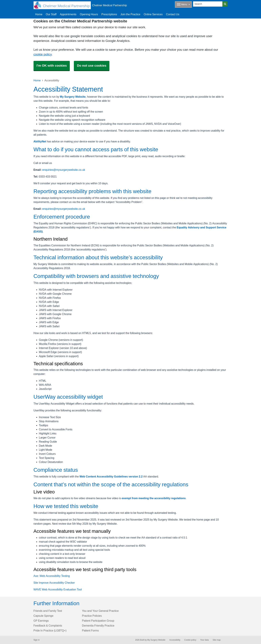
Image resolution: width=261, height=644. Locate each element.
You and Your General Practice (100, 611)
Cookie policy (190, 640)
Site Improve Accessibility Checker (54, 583)
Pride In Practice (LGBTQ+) (50, 630)
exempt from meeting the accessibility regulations (154, 498)
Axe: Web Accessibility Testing (52, 576)
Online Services (153, 14)
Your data (205, 640)
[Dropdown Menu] (183, 4)
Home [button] (39, 14)
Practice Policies (92, 616)
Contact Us (173, 14)
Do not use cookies (92, 66)
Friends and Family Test (48, 611)
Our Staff (51, 14)
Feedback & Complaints (48, 626)
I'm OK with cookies (52, 66)
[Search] (208, 4)
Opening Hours (89, 14)
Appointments (68, 14)
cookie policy (43, 54)
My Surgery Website (73, 97)
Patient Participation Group (98, 621)
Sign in (37, 640)
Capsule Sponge (44, 616)
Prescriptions (109, 14)
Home (37, 80)
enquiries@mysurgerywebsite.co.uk (64, 170)
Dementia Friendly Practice (98, 626)
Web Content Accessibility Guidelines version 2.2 (111, 476)
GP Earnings (41, 621)
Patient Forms (90, 630)
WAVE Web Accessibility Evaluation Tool (58, 589)
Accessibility (175, 640)
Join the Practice (130, 14)
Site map (217, 640)
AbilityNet (40, 141)
